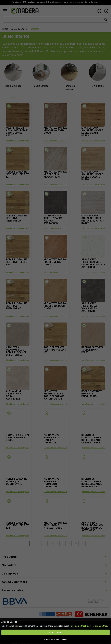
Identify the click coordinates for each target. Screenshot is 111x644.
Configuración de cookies (55, 640)
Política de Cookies (80, 626)
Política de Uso (100, 626)
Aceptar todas (55, 632)
